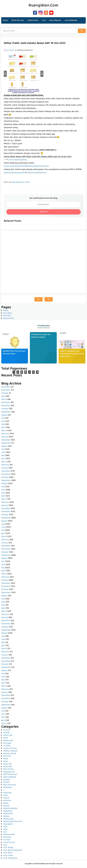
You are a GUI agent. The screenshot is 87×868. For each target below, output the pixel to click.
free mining (8, 770)
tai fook (7, 840)
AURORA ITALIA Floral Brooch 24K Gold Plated (14, 353)
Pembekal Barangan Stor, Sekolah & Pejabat (41, 336)
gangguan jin (9, 772)
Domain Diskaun (10, 751)
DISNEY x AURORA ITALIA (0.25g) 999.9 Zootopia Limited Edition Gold (72, 354)
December (6, 387)
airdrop (6, 733)
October (5, 394)
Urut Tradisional (10, 859)
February (5, 434)
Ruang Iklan (8, 819)
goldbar (7, 780)
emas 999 (8, 767)
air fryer (7, 731)
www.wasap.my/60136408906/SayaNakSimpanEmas (26, 167)
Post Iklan (8, 314)
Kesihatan (8, 788)
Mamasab (7, 793)
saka (5, 827)
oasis (5, 796)
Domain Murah (10, 754)
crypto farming (10, 749)
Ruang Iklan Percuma (13, 822)
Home (5, 20)
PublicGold (8, 814)
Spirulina (7, 838)
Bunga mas (8, 741)
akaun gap (8, 736)
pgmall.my (8, 811)
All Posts (7, 316)
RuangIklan (8, 825)
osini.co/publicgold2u (18, 160)
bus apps (7, 744)
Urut (5, 846)
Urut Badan (8, 848)
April (3, 397)
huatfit (6, 783)
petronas (7, 801)
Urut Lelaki (8, 856)
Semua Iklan (9, 319)
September (6, 412)
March (4, 400)
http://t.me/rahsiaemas (37, 173)
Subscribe (43, 212)
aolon (6, 738)
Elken (6, 759)
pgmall (6, 806)
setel (5, 830)
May (3, 425)
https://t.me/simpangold (14, 173)
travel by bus (9, 843)
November (6, 391)
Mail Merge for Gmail (21, 183)
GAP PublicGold (10, 775)
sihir (5, 832)
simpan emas (9, 835)
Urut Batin (8, 853)
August (4, 416)
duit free (7, 757)
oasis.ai (6, 798)
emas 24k (7, 764)
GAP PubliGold (10, 778)
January (5, 437)
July (3, 419)
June (3, 422)
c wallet (7, 746)
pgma (6, 804)
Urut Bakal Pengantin (13, 851)
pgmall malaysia (10, 809)
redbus (6, 817)
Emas (6, 762)
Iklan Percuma (10, 785)
